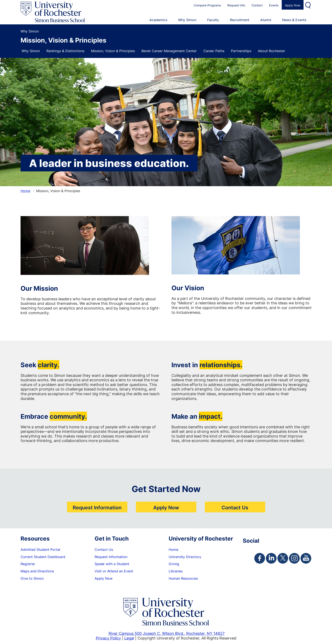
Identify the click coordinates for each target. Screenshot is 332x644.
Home (25, 191)
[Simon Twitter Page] (283, 558)
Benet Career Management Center (169, 51)
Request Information (97, 507)
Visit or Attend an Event (114, 571)
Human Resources (183, 578)
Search (308, 5)
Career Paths (214, 51)
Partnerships (241, 51)
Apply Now (293, 5)
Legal (129, 638)
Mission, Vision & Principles (113, 51)
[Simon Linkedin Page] (271, 558)
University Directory (185, 557)
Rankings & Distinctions (65, 51)
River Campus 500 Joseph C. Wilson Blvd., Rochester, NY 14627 (167, 633)
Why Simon (31, 51)
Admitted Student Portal (40, 550)
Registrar (28, 564)
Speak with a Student (112, 564)
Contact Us (235, 507)
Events (274, 5)
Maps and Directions (37, 571)
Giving (174, 564)
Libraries (176, 571)
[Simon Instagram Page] (294, 558)
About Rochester (272, 51)
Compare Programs (207, 5)
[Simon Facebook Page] (260, 558)
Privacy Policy (108, 638)
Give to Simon (32, 578)
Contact (257, 5)
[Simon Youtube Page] (306, 558)
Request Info (236, 5)
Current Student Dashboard (43, 557)
